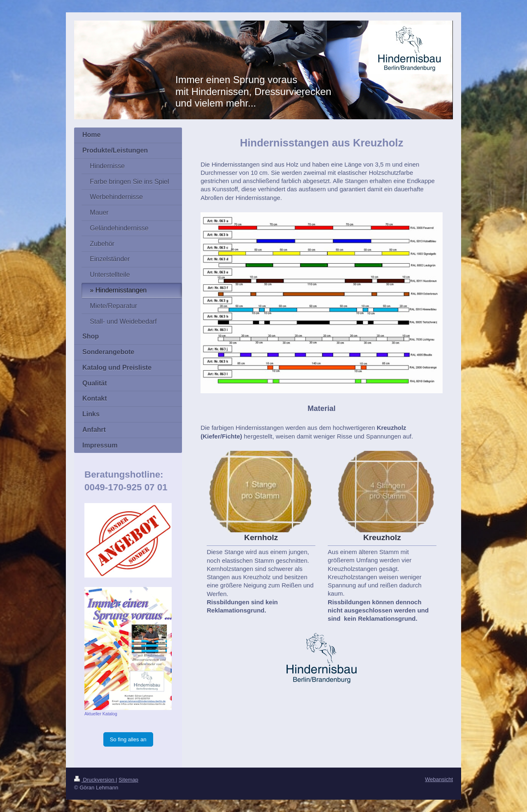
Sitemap (128, 780)
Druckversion (95, 780)
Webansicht (439, 779)
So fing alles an (128, 739)
